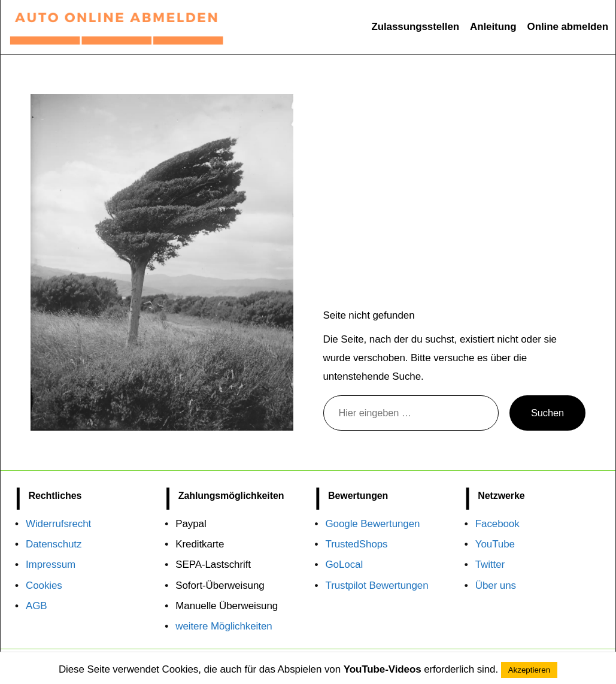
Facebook (497, 524)
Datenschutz (54, 544)
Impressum (51, 565)
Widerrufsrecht (58, 524)
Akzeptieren (529, 670)
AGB (37, 606)
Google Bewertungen (373, 524)
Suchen (547, 413)
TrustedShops (357, 544)
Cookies (44, 585)
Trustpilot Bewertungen (377, 585)
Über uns (496, 585)
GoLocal (345, 565)
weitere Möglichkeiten (224, 626)
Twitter (490, 565)
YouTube (495, 544)
